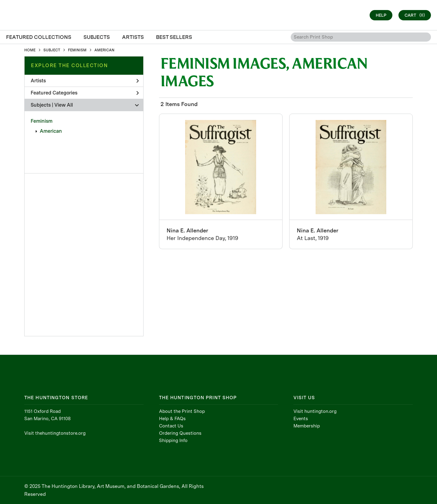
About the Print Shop (182, 411)
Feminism (42, 121)
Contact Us (171, 426)
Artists (85, 81)
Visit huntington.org (315, 411)
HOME (30, 50)
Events (301, 419)
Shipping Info (173, 441)
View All (64, 105)
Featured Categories (85, 93)
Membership (307, 426)
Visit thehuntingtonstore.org (55, 433)
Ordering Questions (180, 433)
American (51, 131)
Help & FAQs (172, 419)
